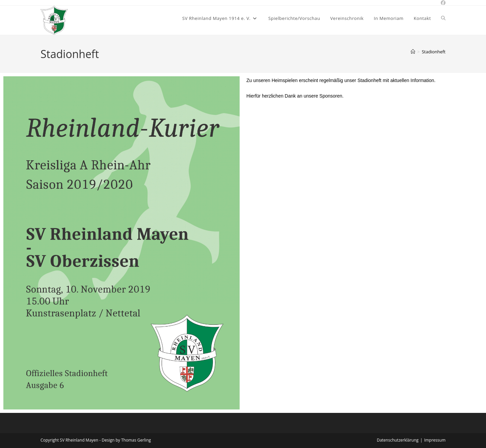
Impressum (435, 440)
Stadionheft (434, 52)
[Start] (413, 52)
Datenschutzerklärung (398, 440)
